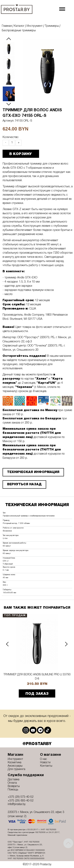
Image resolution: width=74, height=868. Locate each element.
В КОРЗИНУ (21, 154)
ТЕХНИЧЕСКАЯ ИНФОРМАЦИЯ (33, 472)
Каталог (19, 26)
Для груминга (16, 769)
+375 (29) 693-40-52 (21, 801)
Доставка (14, 780)
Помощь (13, 790)
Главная (7, 26)
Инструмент (35, 26)
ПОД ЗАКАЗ (37, 694)
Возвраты (14, 786)
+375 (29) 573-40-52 (21, 797)
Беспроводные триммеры (19, 30)
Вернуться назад (24, 484)
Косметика (15, 763)
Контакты (46, 766)
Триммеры (52, 26)
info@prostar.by (17, 804)
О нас (44, 759)
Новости (45, 763)
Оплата (12, 783)
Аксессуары (15, 766)
